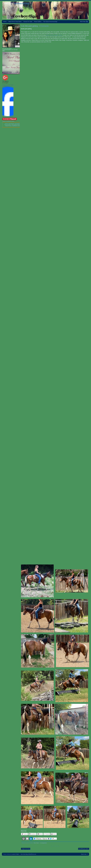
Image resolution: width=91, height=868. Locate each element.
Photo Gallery (38, 22)
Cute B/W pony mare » (84, 849)
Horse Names (17, 124)
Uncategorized (43, 843)
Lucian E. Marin (15, 854)
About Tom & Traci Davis (15, 22)
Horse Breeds (11, 124)
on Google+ (5, 83)
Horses (6, 124)
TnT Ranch (5, 81)
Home (5, 22)
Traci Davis (8, 3)
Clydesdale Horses (16, 126)
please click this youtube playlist (54, 35)
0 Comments (44, 26)
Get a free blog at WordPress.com (28, 854)
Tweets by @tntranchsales (8, 121)
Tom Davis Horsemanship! (50, 22)
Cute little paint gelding (29, 26)
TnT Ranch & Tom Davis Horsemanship (8, 86)
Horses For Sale (28, 22)
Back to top (84, 854)
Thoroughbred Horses (16, 125)
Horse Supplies (8, 125)
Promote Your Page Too (8, 117)
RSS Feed (83, 22)
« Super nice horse (26, 849)
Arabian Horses (8, 126)
